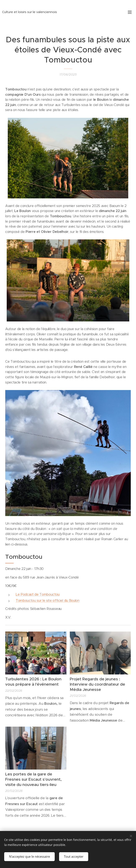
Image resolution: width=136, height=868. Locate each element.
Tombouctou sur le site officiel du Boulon (48, 601)
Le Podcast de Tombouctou (38, 594)
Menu (130, 12)
